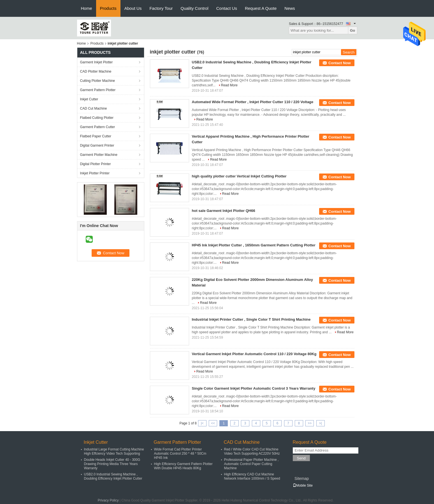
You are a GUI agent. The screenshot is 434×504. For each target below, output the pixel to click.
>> (310, 423)
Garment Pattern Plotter (98, 90)
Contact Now (339, 63)
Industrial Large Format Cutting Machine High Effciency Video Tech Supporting (114, 451)
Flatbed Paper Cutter (96, 136)
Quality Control (195, 8)
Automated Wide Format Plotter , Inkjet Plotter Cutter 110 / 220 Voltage (253, 102)
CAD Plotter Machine (96, 71)
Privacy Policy (108, 500)
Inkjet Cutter (89, 99)
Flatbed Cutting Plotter (97, 118)
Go (353, 30)
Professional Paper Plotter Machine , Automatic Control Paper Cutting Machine (251, 464)
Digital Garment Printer (97, 145)
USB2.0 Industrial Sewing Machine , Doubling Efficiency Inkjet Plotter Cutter (113, 476)
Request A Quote (261, 8)
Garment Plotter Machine (99, 155)
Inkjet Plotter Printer (95, 173)
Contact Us (227, 8)
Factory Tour (161, 8)
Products (108, 8)
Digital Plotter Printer (96, 164)
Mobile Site (303, 485)
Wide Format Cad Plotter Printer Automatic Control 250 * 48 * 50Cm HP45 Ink (180, 454)
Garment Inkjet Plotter (97, 62)
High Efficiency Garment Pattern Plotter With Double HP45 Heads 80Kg (183, 466)
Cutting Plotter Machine (98, 81)
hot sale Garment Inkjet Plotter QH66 (224, 211)
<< (213, 423)
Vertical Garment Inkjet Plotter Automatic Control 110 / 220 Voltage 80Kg (254, 354)
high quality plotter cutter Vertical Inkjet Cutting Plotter (239, 176)
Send (301, 458)
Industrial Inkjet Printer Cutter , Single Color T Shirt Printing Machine (251, 319)
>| (321, 423)
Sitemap (302, 478)
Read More (229, 85)
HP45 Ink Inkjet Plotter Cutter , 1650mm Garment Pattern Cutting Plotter (254, 245)
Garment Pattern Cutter (98, 127)
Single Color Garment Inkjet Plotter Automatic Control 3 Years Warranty (254, 388)
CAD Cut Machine (94, 108)
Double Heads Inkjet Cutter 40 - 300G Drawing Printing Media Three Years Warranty (112, 464)
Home (87, 8)
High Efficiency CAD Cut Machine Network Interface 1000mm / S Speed (252, 476)
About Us (133, 8)
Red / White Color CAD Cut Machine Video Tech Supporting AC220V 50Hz (252, 451)
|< (202, 423)
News (290, 8)
